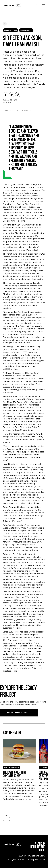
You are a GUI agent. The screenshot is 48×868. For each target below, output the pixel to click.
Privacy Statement (36, 860)
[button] (6, 819)
